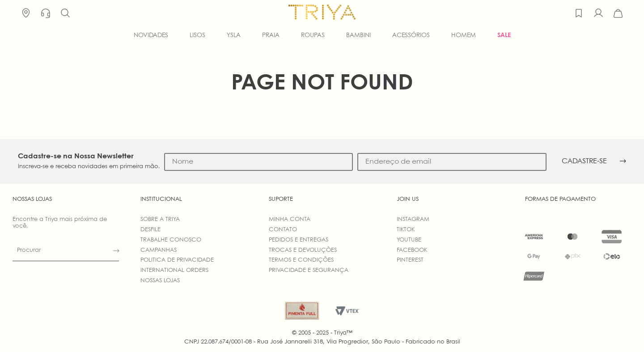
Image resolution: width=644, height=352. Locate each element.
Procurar (29, 250)
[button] (65, 13)
